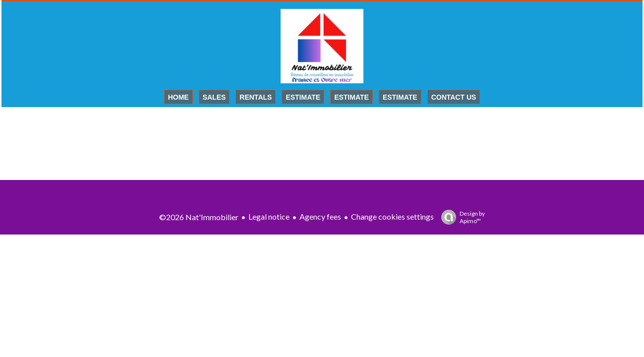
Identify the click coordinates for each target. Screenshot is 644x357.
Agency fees (320, 216)
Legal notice (269, 216)
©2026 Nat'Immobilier (199, 217)
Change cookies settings (392, 216)
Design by (461, 217)
